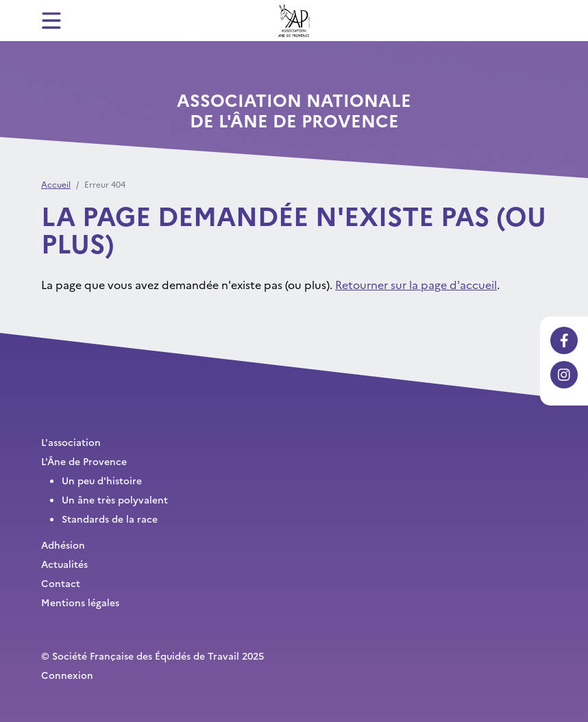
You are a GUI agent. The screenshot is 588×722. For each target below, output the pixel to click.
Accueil (56, 184)
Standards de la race (110, 519)
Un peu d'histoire (102, 480)
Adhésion (63, 545)
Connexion (67, 675)
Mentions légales (80, 602)
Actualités (64, 564)
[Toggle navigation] (51, 21)
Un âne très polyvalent (115, 499)
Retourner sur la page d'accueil (416, 284)
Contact (61, 583)
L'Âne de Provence (84, 461)
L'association (71, 442)
